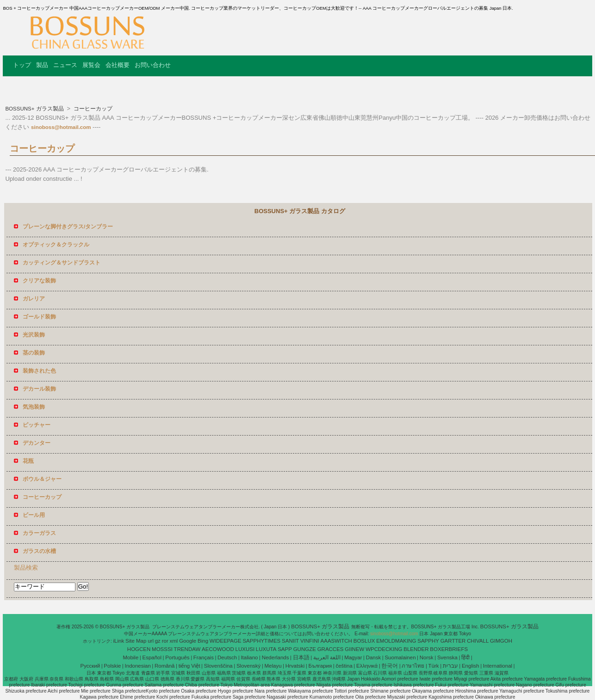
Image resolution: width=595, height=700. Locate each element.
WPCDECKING (384, 649)
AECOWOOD (218, 649)
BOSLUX (364, 641)
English (471, 666)
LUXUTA (266, 649)
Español (152, 657)
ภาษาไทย (413, 666)
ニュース (65, 65)
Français (204, 657)
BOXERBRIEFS (449, 649)
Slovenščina (218, 666)
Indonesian (138, 666)
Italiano (249, 657)
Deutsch (227, 657)
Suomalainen (400, 657)
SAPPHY (428, 641)
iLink (119, 641)
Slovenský (248, 666)
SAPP (285, 649)
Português (177, 657)
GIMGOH (501, 641)
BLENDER (416, 649)
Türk (434, 666)
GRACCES (331, 649)
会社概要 (118, 65)
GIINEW (354, 649)
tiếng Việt (189, 666)
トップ (22, 65)
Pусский (90, 666)
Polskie (112, 666)
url (151, 641)
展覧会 (91, 65)
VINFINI (310, 641)
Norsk (427, 657)
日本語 (301, 657)
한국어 (390, 666)
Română (164, 666)
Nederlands (276, 657)
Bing (203, 641)
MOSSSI (162, 649)
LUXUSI (245, 649)
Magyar (353, 657)
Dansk (374, 657)
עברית (450, 666)
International (498, 666)
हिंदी (465, 657)
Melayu (273, 666)
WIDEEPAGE (226, 641)
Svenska (447, 657)
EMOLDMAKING (396, 641)
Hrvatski (295, 666)
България (320, 666)
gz (158, 641)
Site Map (136, 641)
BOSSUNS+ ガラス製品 (35, 109)
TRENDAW (187, 649)
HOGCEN (139, 649)
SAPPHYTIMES (261, 641)
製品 (42, 65)
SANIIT (290, 641)
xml (174, 641)
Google (188, 641)
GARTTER (453, 641)
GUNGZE (305, 649)
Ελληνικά (367, 666)
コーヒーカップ (92, 109)
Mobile (130, 657)
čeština (344, 666)
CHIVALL (478, 641)
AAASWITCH (336, 641)
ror (165, 641)
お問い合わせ (153, 65)
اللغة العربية (327, 657)
